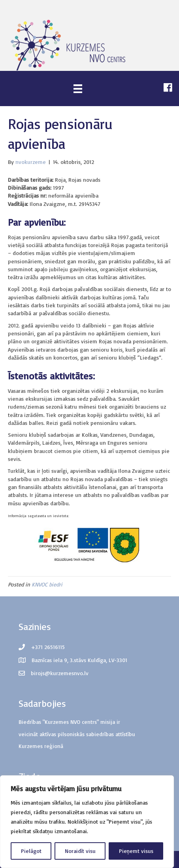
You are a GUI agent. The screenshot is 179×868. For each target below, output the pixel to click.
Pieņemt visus (136, 851)
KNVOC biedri (47, 584)
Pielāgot (31, 851)
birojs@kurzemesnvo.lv (60, 673)
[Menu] (78, 89)
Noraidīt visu (80, 851)
